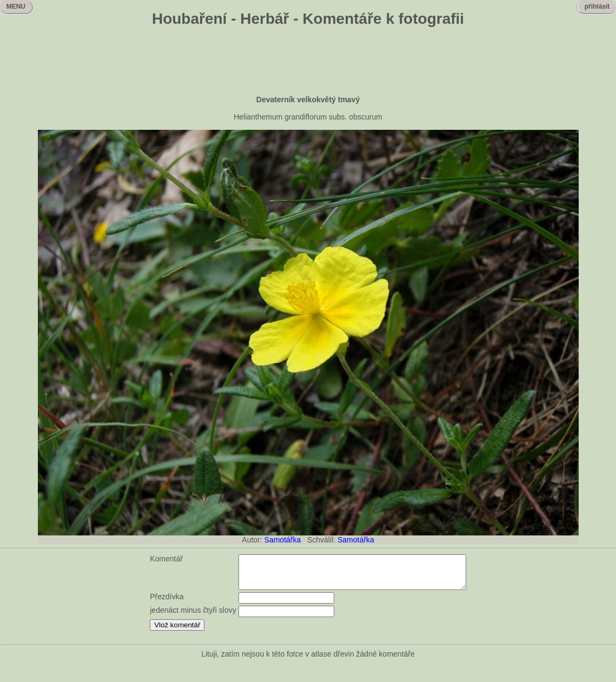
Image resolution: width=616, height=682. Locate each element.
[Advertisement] (308, 62)
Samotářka (283, 540)
